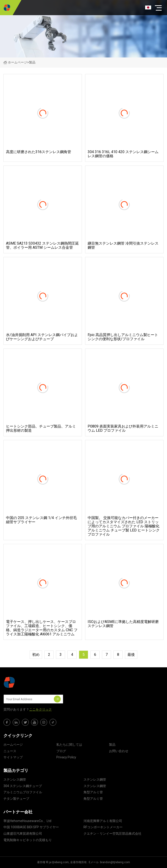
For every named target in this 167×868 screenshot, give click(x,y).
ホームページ (15, 62)
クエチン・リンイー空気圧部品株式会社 (112, 834)
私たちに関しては (69, 745)
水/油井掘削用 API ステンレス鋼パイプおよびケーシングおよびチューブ (42, 337)
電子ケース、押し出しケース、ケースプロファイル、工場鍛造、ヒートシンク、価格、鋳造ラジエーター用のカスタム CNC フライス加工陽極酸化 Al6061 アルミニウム (42, 628)
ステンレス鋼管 (15, 779)
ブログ (61, 751)
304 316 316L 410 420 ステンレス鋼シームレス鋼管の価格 (123, 154)
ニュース (10, 751)
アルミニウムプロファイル (23, 792)
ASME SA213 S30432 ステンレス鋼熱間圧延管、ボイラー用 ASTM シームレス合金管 (42, 246)
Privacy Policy (66, 757)
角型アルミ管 (93, 792)
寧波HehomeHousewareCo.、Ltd (27, 821)
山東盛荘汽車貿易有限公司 (23, 834)
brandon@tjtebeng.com (115, 862)
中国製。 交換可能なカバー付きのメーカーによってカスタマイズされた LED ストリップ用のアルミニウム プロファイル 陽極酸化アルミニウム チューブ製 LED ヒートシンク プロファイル (124, 526)
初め (36, 655)
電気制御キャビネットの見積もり (28, 840)
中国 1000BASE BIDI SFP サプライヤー (31, 827)
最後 (131, 655)
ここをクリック (40, 709)
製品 (112, 745)
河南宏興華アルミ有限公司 (103, 821)
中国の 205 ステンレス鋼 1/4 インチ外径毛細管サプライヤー (41, 520)
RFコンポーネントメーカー (103, 827)
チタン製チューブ (16, 799)
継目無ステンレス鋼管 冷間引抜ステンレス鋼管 (123, 246)
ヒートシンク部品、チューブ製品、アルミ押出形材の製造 (41, 428)
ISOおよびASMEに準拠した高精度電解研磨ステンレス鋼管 (123, 624)
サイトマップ (13, 757)
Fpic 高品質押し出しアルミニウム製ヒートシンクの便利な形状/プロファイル (123, 337)
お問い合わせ (119, 751)
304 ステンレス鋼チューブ (23, 786)
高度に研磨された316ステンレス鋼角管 (39, 152)
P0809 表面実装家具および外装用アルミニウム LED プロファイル (123, 428)
